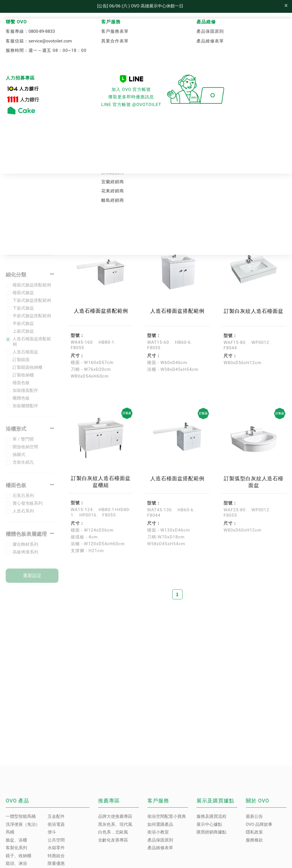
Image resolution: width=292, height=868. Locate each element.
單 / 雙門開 (23, 444)
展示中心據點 (209, 824)
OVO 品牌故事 (259, 824)
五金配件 (56, 816)
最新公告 (254, 816)
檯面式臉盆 (23, 297)
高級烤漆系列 (25, 557)
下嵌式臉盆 (23, 313)
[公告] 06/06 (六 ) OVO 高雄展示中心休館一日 (140, 6)
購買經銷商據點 (211, 832)
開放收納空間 (25, 451)
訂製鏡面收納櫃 (28, 372)
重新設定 (32, 580)
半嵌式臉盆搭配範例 (32, 320)
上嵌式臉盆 (23, 336)
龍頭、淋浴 (16, 863)
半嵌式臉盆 (23, 328)
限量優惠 (56, 863)
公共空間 (56, 840)
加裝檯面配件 (25, 395)
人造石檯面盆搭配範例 (32, 346)
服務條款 (254, 840)
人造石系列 (23, 515)
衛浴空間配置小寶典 (167, 816)
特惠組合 (56, 856)
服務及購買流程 (211, 816)
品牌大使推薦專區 (115, 816)
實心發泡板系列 (28, 508)
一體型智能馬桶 (21, 816)
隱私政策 (254, 832)
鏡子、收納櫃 (19, 856)
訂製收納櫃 (23, 380)
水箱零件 (56, 848)
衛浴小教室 (158, 832)
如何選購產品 (160, 824)
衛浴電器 (56, 824)
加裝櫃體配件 (25, 410)
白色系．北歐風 (113, 832)
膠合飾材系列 (25, 549)
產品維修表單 (160, 848)
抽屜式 (19, 459)
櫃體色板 (21, 403)
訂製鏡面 (21, 364)
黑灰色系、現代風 (115, 824)
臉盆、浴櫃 (16, 840)
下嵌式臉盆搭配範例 (32, 305)
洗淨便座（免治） (23, 824)
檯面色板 (21, 387)
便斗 (52, 832)
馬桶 (10, 832)
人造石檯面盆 (25, 356)
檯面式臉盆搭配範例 (32, 290)
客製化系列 (146, 155)
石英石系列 (23, 500)
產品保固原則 (160, 840)
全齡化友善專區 (113, 840)
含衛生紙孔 (23, 467)
